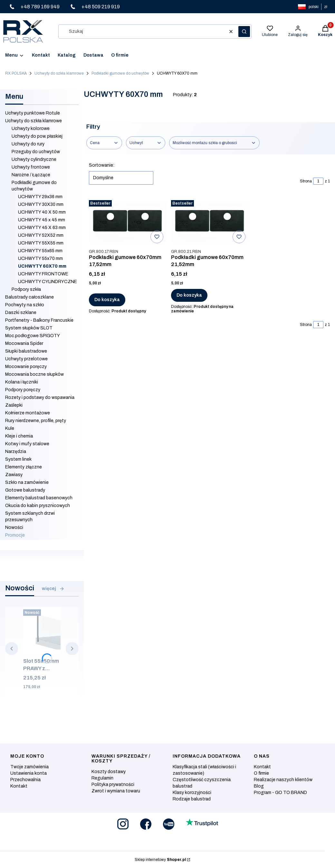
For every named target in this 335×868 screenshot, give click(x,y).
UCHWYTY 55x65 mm (40, 251)
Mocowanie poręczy (26, 367)
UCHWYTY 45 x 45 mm (42, 220)
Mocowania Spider (24, 343)
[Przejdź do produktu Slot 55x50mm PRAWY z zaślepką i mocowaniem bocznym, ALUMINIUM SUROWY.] (42, 631)
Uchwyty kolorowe (31, 129)
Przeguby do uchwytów (36, 152)
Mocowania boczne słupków (34, 374)
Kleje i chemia (19, 436)
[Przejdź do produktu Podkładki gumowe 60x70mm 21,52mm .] (210, 222)
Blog (259, 786)
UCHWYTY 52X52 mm (41, 235)
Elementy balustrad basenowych (39, 498)
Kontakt (19, 786)
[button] (244, 32)
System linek (18, 459)
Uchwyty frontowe (31, 167)
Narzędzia (16, 452)
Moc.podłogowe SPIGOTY (33, 336)
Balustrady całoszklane (29, 297)
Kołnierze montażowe (28, 413)
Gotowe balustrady (25, 490)
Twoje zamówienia (29, 767)
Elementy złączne (24, 467)
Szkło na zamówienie (27, 482)
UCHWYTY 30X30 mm (41, 204)
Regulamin (102, 778)
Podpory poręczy (23, 390)
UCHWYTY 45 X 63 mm (42, 228)
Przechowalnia (25, 780)
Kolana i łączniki (22, 382)
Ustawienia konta (29, 773)
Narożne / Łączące (31, 175)
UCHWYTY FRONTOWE (43, 274)
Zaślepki (14, 405)
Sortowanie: (102, 165)
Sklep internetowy (160, 860)
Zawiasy (14, 475)
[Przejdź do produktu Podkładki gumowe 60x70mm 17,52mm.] (127, 222)
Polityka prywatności (113, 785)
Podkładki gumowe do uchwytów (120, 73)
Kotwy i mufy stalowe (27, 444)
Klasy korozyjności (192, 793)
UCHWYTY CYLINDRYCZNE (48, 282)
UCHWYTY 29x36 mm (40, 197)
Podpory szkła (26, 289)
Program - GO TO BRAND (280, 793)
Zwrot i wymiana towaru (116, 791)
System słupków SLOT (29, 328)
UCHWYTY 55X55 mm (41, 243)
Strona (306, 181)
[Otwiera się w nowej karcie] (123, 824)
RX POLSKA (16, 73)
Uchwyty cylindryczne (34, 159)
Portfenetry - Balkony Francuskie (39, 320)
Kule (10, 428)
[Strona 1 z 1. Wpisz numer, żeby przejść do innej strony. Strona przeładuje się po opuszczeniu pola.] (318, 181)
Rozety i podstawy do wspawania (40, 397)
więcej (53, 589)
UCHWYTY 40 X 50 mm (42, 212)
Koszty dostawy (109, 772)
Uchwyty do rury (28, 144)
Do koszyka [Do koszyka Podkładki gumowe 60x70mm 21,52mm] (189, 295)
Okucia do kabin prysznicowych (38, 506)
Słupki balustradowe (26, 351)
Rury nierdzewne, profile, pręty (36, 421)
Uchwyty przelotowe (26, 359)
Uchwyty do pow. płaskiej (37, 136)
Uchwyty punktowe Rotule (33, 113)
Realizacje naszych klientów (283, 780)
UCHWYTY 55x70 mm (40, 259)
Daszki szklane (21, 313)
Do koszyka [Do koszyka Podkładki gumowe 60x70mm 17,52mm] (107, 300)
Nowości (14, 527)
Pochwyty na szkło (25, 305)
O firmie (261, 773)
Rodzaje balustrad (192, 799)
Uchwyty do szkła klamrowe (59, 73)
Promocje (15, 535)
